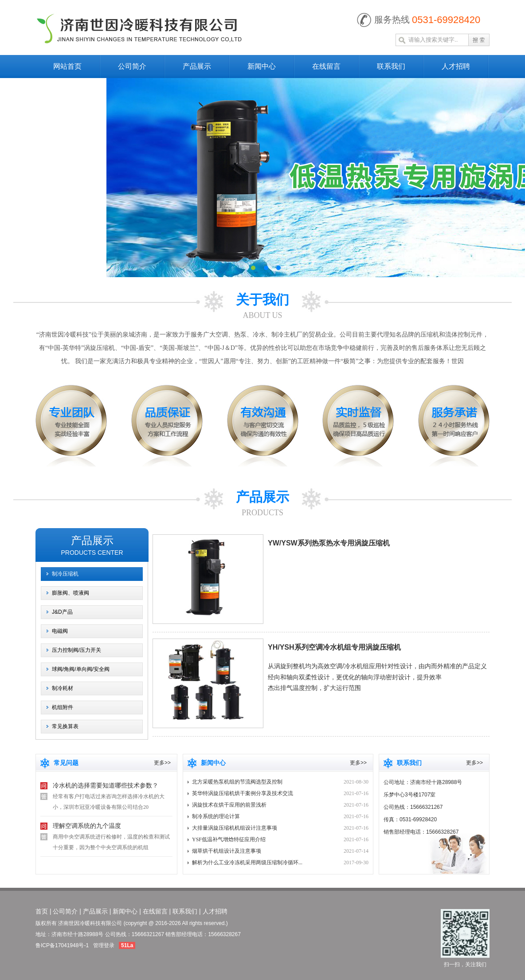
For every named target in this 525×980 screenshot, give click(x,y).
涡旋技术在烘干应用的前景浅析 (229, 805)
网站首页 (67, 66)
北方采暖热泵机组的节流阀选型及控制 (237, 782)
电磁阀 (60, 631)
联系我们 (391, 66)
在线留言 (326, 66)
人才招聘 (456, 66)
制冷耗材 (63, 688)
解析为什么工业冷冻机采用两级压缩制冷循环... (247, 862)
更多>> (162, 763)
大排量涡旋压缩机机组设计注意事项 (235, 828)
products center (92, 553)
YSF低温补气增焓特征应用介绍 (229, 839)
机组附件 (63, 707)
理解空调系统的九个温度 (87, 826)
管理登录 (104, 945)
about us (262, 315)
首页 (42, 911)
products (262, 513)
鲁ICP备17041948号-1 (62, 945)
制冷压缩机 (65, 574)
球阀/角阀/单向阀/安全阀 (81, 669)
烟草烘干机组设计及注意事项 (227, 851)
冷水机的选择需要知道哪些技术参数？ (106, 786)
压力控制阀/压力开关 (76, 650)
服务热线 (392, 20)
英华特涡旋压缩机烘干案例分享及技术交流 (243, 793)
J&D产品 (62, 612)
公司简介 (132, 66)
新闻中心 (262, 66)
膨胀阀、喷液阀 (71, 593)
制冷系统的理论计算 (216, 816)
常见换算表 (65, 726)
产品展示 (197, 66)
